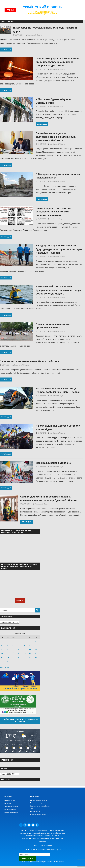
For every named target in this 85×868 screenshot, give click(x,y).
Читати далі (6, 49)
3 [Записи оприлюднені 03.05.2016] (7, 645)
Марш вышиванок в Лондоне (53, 463)
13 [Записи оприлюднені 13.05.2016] (24, 649)
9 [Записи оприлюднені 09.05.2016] (2, 649)
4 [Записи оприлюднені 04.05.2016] (13, 645)
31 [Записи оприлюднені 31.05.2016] (8, 661)
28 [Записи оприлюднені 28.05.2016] (30, 657)
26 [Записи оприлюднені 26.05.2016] (19, 657)
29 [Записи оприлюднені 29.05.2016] (36, 657)
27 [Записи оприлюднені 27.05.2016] (25, 657)
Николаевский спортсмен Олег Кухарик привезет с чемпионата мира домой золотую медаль (58, 290)
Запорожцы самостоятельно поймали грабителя (29, 361)
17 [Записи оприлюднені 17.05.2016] (8, 653)
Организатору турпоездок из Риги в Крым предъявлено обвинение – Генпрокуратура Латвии (57, 62)
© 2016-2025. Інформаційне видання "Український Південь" (42, 862)
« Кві (2, 667)
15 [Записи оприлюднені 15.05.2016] (36, 649)
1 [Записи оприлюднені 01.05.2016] (35, 641)
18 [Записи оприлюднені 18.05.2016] (13, 653)
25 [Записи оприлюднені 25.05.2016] (13, 657)
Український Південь (43, 7)
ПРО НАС (20, 600)
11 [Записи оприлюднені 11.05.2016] (13, 649)
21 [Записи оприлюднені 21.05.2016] (30, 653)
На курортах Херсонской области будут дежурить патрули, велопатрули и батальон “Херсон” (59, 249)
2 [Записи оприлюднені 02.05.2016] (2, 645)
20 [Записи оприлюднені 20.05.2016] (25, 653)
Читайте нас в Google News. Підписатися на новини (20, 720)
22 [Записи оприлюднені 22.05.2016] (36, 653)
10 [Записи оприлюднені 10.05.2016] (8, 649)
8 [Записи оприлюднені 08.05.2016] (36, 645)
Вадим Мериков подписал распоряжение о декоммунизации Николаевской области (56, 137)
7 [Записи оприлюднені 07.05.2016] (30, 645)
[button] (75, 10)
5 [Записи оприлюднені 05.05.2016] (19, 645)
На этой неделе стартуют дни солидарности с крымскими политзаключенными (54, 212)
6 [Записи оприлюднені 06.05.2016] (24, 645)
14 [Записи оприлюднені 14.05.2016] (30, 649)
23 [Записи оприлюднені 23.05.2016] (2, 657)
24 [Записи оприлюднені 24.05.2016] (8, 657)
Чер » (7, 667)
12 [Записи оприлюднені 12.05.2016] (19, 649)
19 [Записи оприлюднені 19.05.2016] (19, 653)
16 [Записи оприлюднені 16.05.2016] (2, 653)
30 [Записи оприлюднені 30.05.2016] (2, 661)
